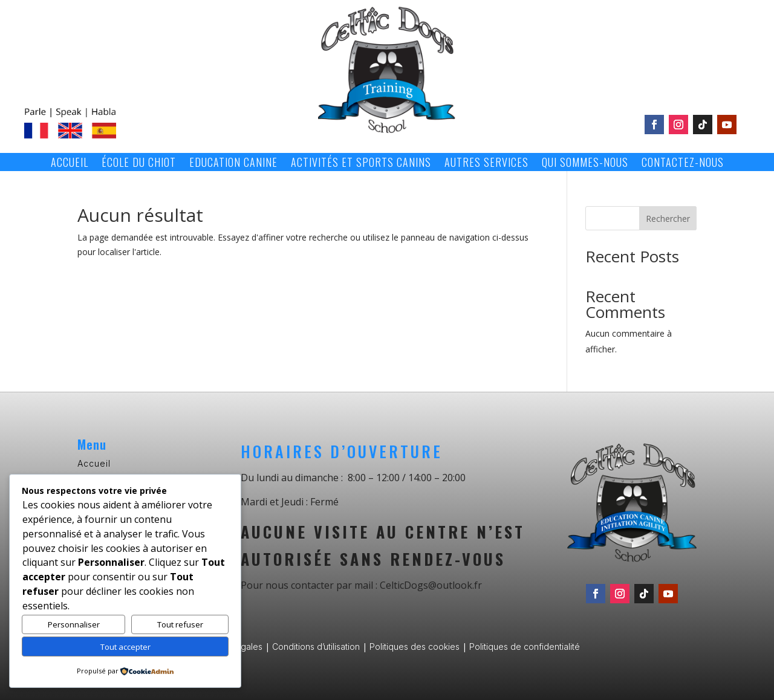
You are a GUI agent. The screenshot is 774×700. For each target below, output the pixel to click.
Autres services (486, 164)
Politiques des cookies (415, 647)
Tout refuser (180, 624)
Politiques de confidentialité (525, 647)
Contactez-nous (683, 164)
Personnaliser (74, 624)
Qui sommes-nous (585, 164)
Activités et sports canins (361, 164)
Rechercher (668, 219)
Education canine (233, 164)
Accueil (70, 164)
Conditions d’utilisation (316, 647)
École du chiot (139, 164)
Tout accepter (125, 647)
